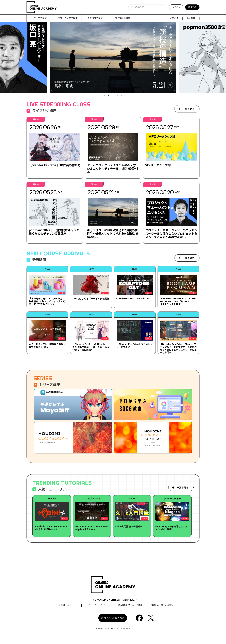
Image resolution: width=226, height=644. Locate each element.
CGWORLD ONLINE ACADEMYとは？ (115, 600)
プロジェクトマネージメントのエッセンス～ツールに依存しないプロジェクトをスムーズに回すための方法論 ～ (171, 234)
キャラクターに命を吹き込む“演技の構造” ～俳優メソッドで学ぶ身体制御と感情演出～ (113, 234)
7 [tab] (126, 95)
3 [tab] (109, 95)
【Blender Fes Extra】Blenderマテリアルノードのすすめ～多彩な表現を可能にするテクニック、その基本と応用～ (178, 348)
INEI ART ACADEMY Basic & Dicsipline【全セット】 (91, 528)
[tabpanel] (113, 57)
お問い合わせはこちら (113, 618)
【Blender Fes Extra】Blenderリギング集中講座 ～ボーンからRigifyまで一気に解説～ (91, 347)
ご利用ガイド (65, 605)
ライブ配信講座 (122, 18)
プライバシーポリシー (98, 605)
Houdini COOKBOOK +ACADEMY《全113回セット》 (51, 528)
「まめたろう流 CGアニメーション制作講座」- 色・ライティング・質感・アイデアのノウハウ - (47, 301)
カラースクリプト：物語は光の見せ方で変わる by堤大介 (47, 346)
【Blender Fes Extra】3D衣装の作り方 (55, 165)
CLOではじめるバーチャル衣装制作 (91, 299)
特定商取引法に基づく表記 (130, 605)
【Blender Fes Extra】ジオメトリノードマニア (134, 346)
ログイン (176, 7)
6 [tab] (122, 95)
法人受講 (191, 18)
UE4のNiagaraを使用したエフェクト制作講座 (171, 528)
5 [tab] (117, 95)
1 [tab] (100, 95)
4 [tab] (113, 95)
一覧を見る (189, 109)
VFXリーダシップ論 (158, 165)
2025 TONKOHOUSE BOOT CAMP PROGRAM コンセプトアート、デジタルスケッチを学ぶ (178, 301)
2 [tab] (104, 95)
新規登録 (192, 7)
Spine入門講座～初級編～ (129, 527)
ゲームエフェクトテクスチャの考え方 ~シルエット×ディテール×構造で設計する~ (113, 169)
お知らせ (174, 18)
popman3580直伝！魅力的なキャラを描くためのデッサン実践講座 (54, 232)
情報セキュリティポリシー (163, 605)
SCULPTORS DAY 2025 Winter (133, 299)
